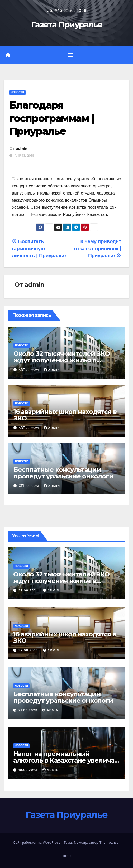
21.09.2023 (29, 710)
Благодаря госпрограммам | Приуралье (52, 118)
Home (66, 856)
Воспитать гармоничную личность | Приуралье (39, 248)
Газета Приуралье (67, 25)
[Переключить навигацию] (70, 55)
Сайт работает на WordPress (37, 843)
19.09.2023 (29, 770)
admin (22, 149)
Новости (17, 92)
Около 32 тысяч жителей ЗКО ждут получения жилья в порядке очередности (62, 360)
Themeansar (110, 843)
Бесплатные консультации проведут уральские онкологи (63, 473)
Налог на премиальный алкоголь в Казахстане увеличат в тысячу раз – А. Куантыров (65, 760)
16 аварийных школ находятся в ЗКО (65, 415)
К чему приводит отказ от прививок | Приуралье (98, 248)
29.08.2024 (29, 590)
